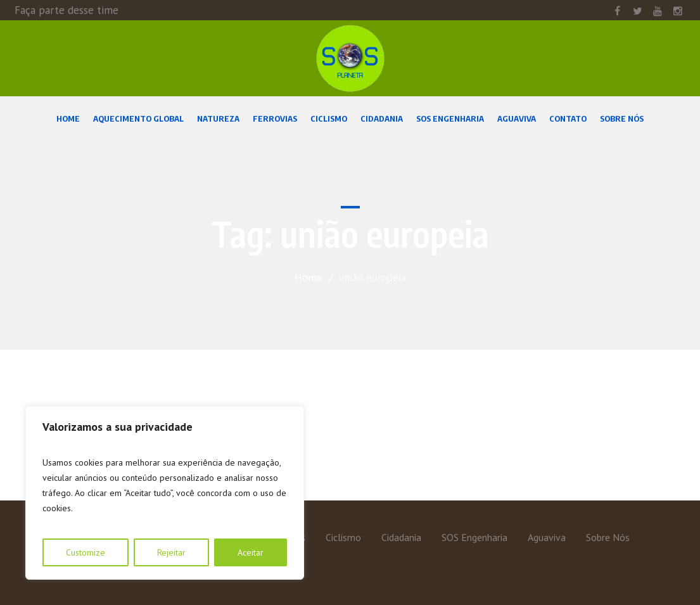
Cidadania (401, 537)
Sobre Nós (608, 537)
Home (309, 277)
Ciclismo (343, 537)
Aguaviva (547, 537)
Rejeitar (171, 552)
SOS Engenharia (474, 537)
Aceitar (251, 552)
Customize (86, 552)
